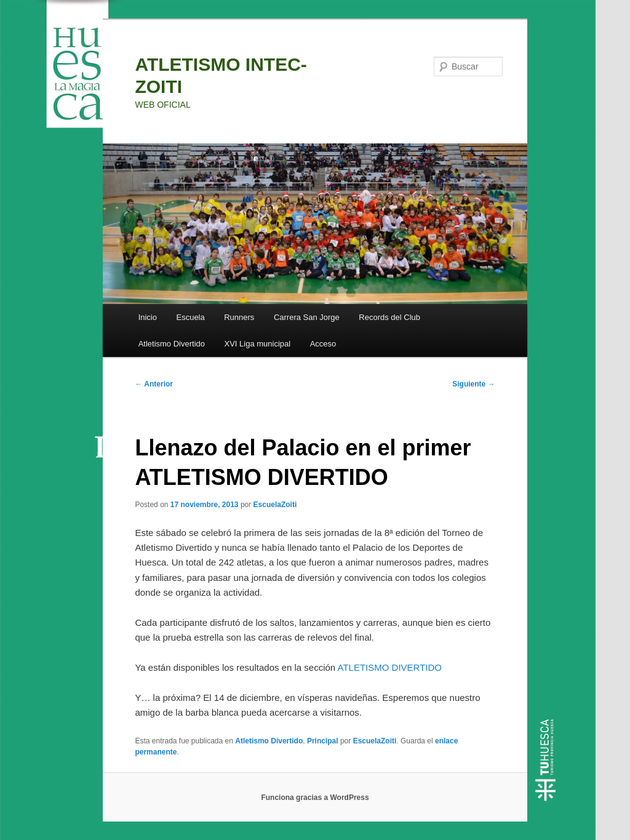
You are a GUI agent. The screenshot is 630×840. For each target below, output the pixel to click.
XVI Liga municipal (258, 344)
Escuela (190, 317)
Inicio (148, 317)
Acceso (323, 344)
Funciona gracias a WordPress (315, 798)
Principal (323, 741)
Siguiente (473, 384)
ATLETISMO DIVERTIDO (390, 667)
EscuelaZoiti (275, 505)
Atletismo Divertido (172, 344)
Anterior (154, 384)
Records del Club (389, 317)
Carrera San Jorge (307, 317)
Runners (239, 317)
